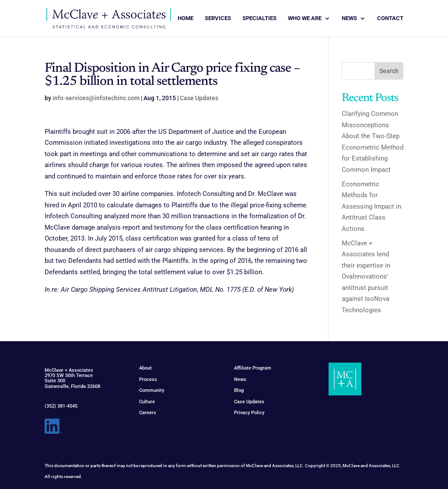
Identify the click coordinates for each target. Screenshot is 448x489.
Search (389, 71)
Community (152, 390)
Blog (239, 390)
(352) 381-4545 (61, 406)
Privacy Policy (249, 413)
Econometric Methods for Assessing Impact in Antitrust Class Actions (371, 206)
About (145, 368)
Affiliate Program (253, 368)
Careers (148, 413)
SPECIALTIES (259, 18)
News (240, 379)
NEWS (349, 18)
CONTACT (390, 18)
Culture (147, 402)
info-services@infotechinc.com (96, 98)
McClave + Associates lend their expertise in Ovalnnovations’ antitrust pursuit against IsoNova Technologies (366, 277)
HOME (185, 18)
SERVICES (218, 18)
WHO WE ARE (305, 18)
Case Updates (199, 98)
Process (148, 379)
